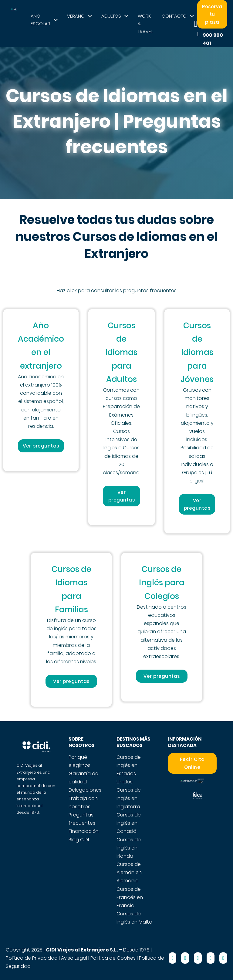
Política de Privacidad (32, 958)
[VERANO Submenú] (90, 16)
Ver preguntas (41, 446)
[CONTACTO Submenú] (192, 16)
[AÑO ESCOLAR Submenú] (56, 20)
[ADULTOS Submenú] (126, 16)
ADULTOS (111, 16)
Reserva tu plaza (212, 14)
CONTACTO (174, 16)
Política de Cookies (113, 958)
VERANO (76, 16)
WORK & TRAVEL (145, 24)
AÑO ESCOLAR (41, 20)
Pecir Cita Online (192, 763)
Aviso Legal (74, 958)
